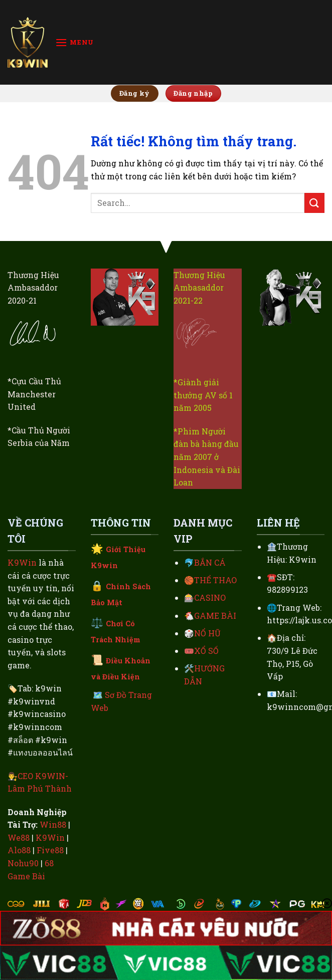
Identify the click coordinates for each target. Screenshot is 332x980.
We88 (19, 837)
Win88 (53, 824)
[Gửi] (314, 203)
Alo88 (19, 850)
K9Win (22, 562)
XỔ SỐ (206, 651)
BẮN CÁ (210, 562)
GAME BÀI (215, 616)
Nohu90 (23, 863)
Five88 (50, 850)
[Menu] (74, 42)
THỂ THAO (215, 580)
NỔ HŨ (207, 633)
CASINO (210, 597)
